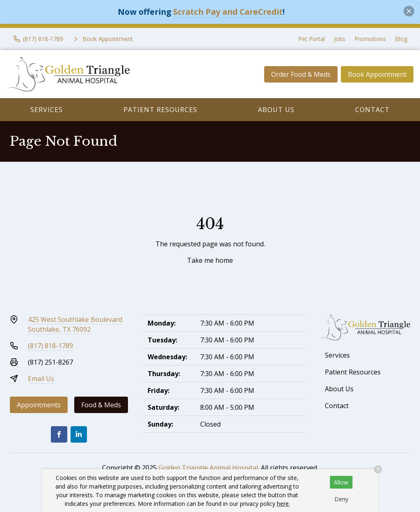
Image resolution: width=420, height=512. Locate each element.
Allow (341, 482)
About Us (276, 110)
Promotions (370, 39)
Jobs (340, 39)
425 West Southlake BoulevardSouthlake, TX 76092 (75, 324)
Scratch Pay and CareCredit (228, 12)
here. (283, 504)
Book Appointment (377, 74)
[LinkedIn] (79, 434)
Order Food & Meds (301, 74)
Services (47, 110)
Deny (341, 499)
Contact (372, 110)
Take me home (210, 260)
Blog (401, 39)
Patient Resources (160, 110)
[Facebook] (59, 434)
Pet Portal (312, 39)
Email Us (41, 379)
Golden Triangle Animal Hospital (208, 468)
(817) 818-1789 (50, 346)
